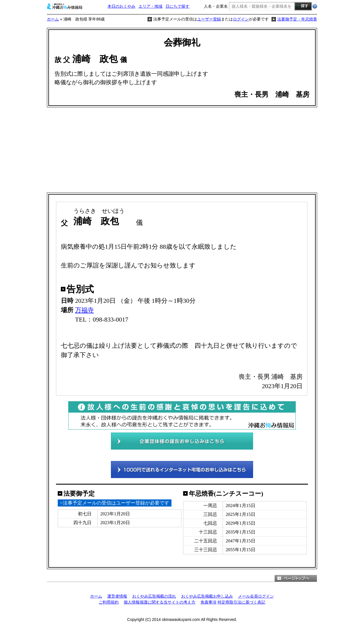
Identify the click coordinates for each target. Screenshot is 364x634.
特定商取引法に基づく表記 (241, 602)
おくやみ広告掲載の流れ (154, 596)
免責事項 (208, 602)
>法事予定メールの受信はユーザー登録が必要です (115, 503)
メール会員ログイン (256, 596)
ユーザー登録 (209, 19)
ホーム (53, 19)
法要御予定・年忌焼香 (297, 19)
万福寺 (84, 310)
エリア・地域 (150, 6)
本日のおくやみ (121, 6)
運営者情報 (117, 596)
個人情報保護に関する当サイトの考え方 (160, 602)
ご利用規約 (109, 602)
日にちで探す (177, 6)
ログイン (241, 19)
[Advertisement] (182, 150)
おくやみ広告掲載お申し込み (207, 596)
